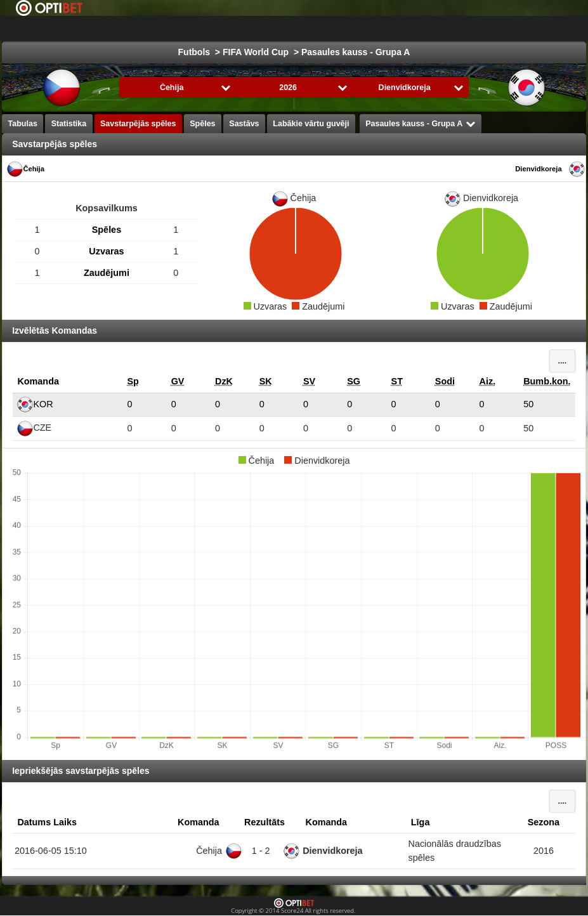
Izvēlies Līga (230, 29)
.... (562, 361)
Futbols (306, 29)
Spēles (202, 124)
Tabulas (23, 124)
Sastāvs (244, 124)
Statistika (69, 124)
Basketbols (411, 29)
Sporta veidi (538, 29)
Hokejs (356, 29)
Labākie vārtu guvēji (311, 124)
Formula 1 (474, 29)
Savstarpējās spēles (138, 124)
